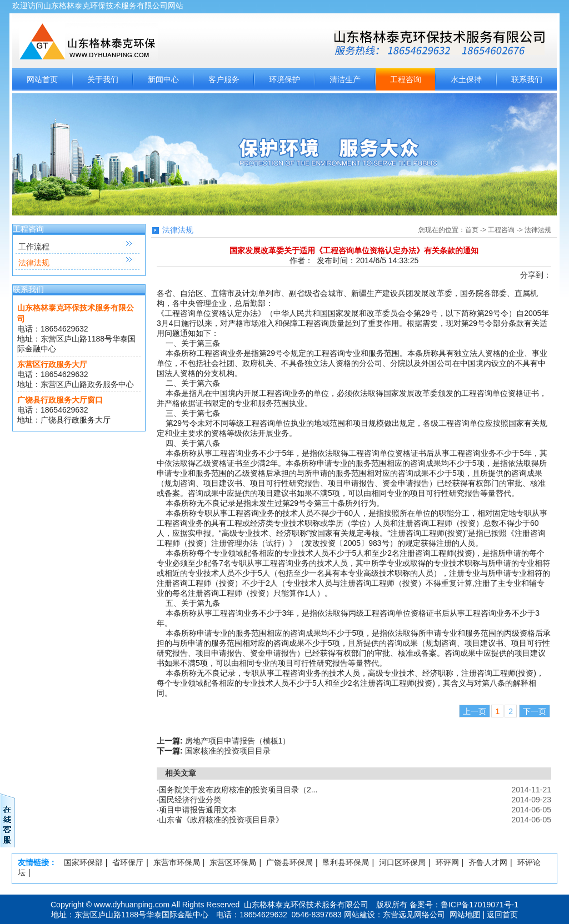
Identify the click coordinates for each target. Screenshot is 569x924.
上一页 (475, 711)
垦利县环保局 (346, 862)
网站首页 (42, 79)
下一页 (535, 711)
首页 (472, 230)
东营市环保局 (177, 862)
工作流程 (34, 247)
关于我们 (103, 79)
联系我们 (527, 79)
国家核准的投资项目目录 (228, 751)
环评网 (447, 862)
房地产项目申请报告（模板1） (238, 741)
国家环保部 (83, 862)
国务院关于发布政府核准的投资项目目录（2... (238, 790)
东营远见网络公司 (414, 915)
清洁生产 (345, 79)
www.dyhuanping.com (132, 905)
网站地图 (465, 915)
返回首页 (502, 915)
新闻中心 (163, 79)
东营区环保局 (233, 862)
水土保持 (466, 79)
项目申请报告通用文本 (198, 810)
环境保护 (284, 79)
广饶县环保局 (290, 862)
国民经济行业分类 (190, 800)
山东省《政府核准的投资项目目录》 (221, 820)
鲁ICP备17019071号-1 (480, 905)
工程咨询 (406, 79)
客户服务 (224, 79)
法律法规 (34, 263)
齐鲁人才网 (488, 862)
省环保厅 (128, 862)
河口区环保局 (402, 862)
